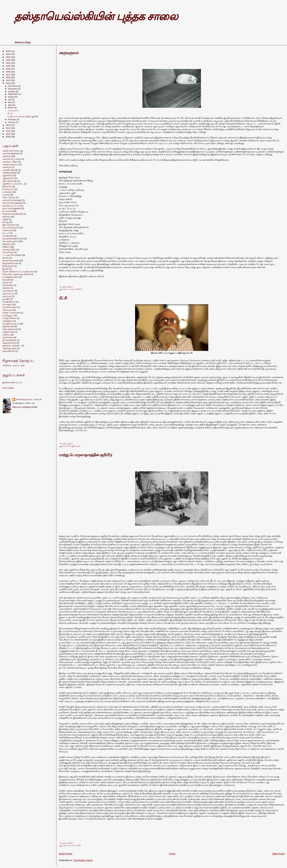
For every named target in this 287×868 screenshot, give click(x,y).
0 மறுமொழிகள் (67, 287)
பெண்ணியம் (9, 302)
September (13, 94)
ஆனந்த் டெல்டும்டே (13, 184)
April (10, 105)
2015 (8, 80)
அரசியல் (7, 167)
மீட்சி (63, 298)
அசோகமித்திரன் (11, 153)
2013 (8, 125)
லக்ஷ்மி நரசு (8, 332)
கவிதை (6, 217)
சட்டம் (6, 233)
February (12, 119)
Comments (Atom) (83, 860)
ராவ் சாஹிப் (8, 388)
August (12, 97)
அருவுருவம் (69, 53)
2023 (8, 57)
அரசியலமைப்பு (10, 164)
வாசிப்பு (6, 335)
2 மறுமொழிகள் (67, 843)
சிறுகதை (7, 244)
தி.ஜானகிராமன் (10, 263)
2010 (8, 134)
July (10, 100)
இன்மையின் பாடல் (12, 382)
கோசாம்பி (8, 230)
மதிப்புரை (7, 310)
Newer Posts (66, 854)
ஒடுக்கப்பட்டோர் (11, 206)
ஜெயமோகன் (9, 343)
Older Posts (278, 854)
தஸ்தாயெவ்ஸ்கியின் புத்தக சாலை (96, 16)
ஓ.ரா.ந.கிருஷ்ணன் (12, 208)
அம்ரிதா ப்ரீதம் (10, 162)
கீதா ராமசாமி (9, 225)
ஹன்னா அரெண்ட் (12, 346)
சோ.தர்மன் (8, 252)
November (13, 89)
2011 (8, 131)
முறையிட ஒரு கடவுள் (14, 365)
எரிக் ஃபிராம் (9, 197)
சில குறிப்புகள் (74, 446)
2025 (8, 51)
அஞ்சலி (6, 156)
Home (172, 854)
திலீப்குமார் (8, 266)
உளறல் (6, 195)
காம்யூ (6, 222)
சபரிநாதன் (8, 236)
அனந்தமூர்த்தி (10, 173)
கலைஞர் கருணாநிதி (13, 214)
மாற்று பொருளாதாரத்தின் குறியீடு (85, 455)
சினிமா (6, 247)
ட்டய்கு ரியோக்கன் (12, 255)
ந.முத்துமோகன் (10, 277)
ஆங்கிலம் (8, 175)
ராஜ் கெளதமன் (10, 329)
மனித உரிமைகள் (11, 313)
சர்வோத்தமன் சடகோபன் (29, 399)
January (12, 122)
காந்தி (78, 845)
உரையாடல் (8, 189)
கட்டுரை (71, 289)
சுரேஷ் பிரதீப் (9, 249)
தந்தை (6, 258)
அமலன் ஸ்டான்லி (12, 159)
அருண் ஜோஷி (10, 170)
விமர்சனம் (8, 337)
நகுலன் (6, 280)
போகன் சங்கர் (10, 307)
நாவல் (6, 282)
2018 (8, 72)
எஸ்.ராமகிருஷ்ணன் (12, 203)
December (13, 86)
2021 (8, 63)
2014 (8, 83)
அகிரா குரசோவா (11, 151)
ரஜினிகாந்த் (8, 326)
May (10, 102)
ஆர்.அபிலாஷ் (9, 181)
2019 (8, 69)
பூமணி (6, 299)
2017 (8, 75)
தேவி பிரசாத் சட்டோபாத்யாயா (18, 271)
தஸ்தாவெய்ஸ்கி (10, 260)
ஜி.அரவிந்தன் (9, 340)
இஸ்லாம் (7, 186)
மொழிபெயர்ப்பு (11, 324)
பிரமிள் (79, 289)
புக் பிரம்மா (8, 291)
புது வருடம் (8, 293)
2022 (8, 60)
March (11, 108)
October (12, 91)
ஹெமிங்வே (9, 351)
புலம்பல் (7, 296)
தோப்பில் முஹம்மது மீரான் (16, 274)
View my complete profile (25, 407)
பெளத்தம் (7, 304)
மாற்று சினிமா (9, 318)
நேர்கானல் (8, 285)
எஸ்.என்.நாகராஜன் (12, 200)
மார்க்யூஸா (8, 315)
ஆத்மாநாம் (8, 178)
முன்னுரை (8, 321)
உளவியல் (8, 192)
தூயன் (6, 269)
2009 (8, 137)
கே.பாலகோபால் (11, 228)
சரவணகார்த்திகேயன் (13, 238)
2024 (8, 54)
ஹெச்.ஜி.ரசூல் (9, 348)
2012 (8, 128)
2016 (8, 77)
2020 (8, 66)
